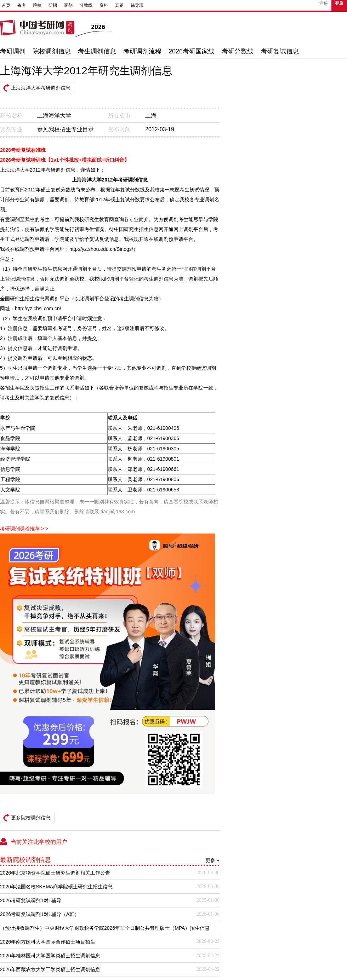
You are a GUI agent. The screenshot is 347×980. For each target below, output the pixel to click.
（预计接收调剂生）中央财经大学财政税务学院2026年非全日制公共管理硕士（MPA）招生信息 (105, 928)
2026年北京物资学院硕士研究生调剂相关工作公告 (55, 873)
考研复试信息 (280, 51)
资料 (104, 5)
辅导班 (137, 5)
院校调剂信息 (52, 51)
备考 (22, 5)
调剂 (68, 5)
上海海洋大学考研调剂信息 (41, 88)
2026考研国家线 (192, 51)
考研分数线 (238, 51)
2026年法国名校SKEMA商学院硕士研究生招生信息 (56, 887)
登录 (339, 4)
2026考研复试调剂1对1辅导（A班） (40, 914)
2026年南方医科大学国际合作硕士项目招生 (48, 942)
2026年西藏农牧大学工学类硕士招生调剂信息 (50, 969)
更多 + (212, 860)
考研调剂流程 (142, 51)
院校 (37, 5)
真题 (119, 5)
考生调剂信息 (97, 51)
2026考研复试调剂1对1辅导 (31, 900)
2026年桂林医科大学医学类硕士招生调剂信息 (50, 956)
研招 (53, 5)
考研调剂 (13, 51)
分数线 (86, 5)
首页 (6, 5)
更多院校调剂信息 (31, 818)
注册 (324, 4)
